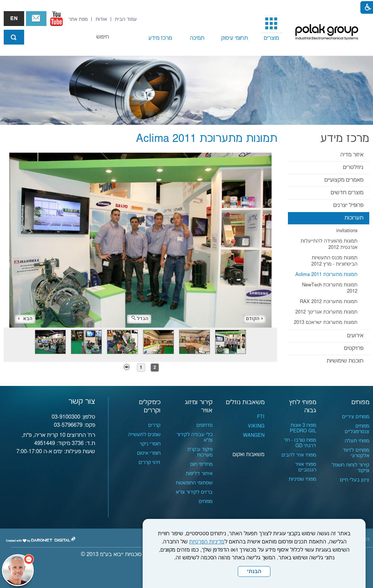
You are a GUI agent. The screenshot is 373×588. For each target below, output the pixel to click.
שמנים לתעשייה (144, 435)
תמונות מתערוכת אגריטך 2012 (326, 312)
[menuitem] (272, 28)
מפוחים (360, 402)
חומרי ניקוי (150, 444)
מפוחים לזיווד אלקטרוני (356, 453)
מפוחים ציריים (356, 417)
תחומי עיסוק (234, 38)
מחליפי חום (201, 464)
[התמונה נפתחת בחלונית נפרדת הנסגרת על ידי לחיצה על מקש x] (140, 240)
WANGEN (254, 435)
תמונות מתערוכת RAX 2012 (329, 302)
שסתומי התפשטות (194, 483)
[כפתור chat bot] (18, 570)
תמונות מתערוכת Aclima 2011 (326, 274)
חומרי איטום (149, 453)
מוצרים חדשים (347, 193)
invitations (347, 231)
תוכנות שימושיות (345, 361)
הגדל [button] (140, 319)
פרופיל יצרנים (348, 205)
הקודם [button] (254, 319)
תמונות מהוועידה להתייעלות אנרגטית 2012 (329, 244)
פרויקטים (354, 348)
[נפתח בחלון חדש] (56, 19)
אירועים (355, 336)
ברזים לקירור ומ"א (194, 492)
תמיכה (197, 38)
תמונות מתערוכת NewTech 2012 (330, 288)
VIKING (256, 426)
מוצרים (271, 38)
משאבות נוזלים (245, 402)
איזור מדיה (352, 155)
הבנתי (254, 572)
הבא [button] (25, 319)
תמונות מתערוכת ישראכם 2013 (326, 322)
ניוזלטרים (353, 167)
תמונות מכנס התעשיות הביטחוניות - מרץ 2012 (334, 261)
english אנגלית (14, 19)
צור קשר (36, 19)
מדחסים (205, 425)
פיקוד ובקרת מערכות (200, 452)
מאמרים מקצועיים (344, 180)
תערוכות (354, 218)
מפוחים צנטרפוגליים (357, 429)
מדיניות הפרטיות (207, 542)
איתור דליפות (199, 474)
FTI (261, 417)
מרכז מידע (160, 38)
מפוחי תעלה (357, 441)
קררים (154, 425)
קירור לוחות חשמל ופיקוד (351, 468)
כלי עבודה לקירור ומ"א (194, 437)
